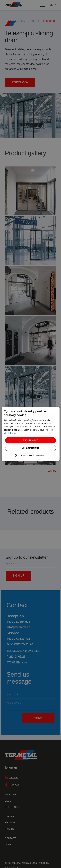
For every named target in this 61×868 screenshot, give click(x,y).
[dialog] (30, 434)
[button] (30, 455)
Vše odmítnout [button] (30, 448)
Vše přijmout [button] (30, 440)
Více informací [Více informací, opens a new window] (11, 433)
